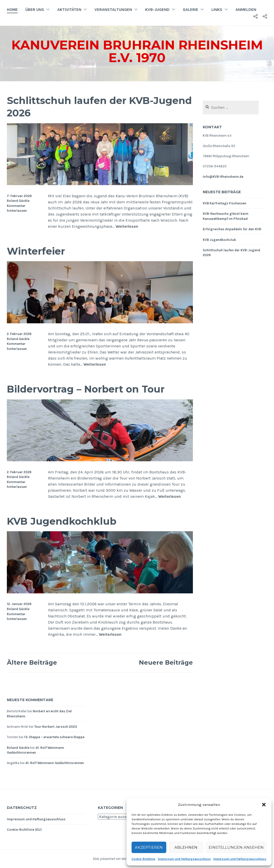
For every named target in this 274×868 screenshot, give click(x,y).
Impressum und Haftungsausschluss (184, 859)
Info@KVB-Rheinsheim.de (223, 177)
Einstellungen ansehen (236, 847)
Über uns (35, 10)
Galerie (190, 10)
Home (12, 10)
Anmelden (246, 10)
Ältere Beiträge (32, 662)
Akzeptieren (149, 847)
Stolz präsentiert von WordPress (114, 859)
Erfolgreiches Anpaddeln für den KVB (232, 229)
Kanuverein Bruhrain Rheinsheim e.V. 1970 (137, 51)
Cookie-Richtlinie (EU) (24, 830)
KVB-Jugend (157, 10)
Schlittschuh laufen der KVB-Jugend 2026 (99, 107)
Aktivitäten (69, 10)
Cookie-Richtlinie (143, 859)
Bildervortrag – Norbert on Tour (86, 389)
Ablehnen (186, 847)
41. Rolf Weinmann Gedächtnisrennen (55, 763)
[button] (264, 805)
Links (217, 10)
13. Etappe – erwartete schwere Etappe (54, 737)
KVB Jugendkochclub (219, 240)
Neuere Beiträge (166, 662)
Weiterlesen (127, 227)
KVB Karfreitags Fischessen (225, 203)
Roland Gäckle (18, 201)
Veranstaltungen (113, 10)
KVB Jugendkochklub (62, 521)
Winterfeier (36, 251)
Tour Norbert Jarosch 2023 (56, 727)
